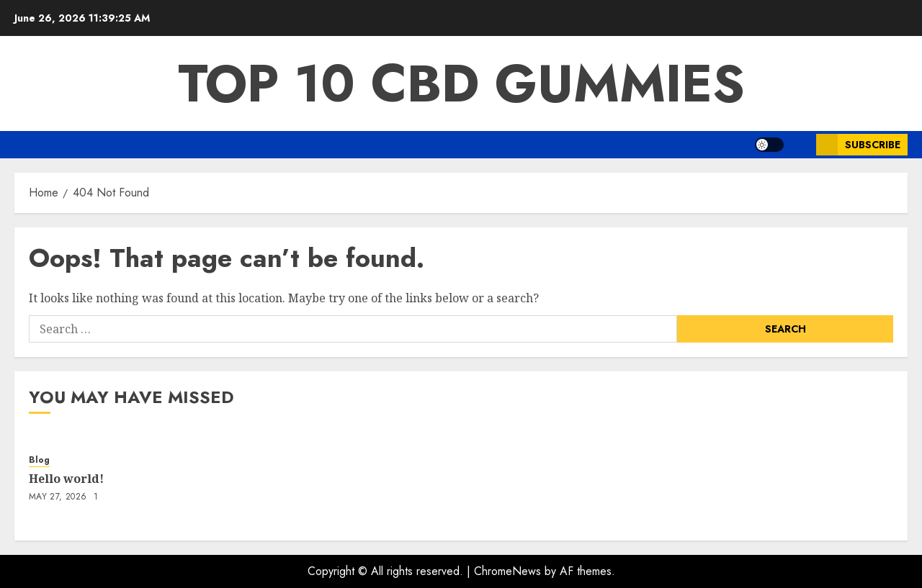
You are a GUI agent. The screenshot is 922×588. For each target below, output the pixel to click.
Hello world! (66, 479)
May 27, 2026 (58, 497)
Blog (39, 460)
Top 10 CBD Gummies (461, 83)
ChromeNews (507, 571)
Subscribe (858, 145)
